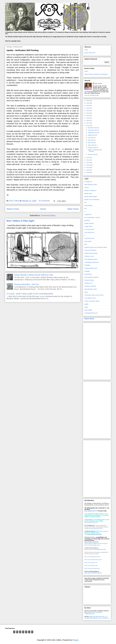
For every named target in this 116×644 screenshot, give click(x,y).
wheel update (88, 310)
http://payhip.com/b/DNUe (96, 528)
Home (43, 209)
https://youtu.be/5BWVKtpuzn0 (93, 573)
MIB (86, 244)
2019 (88, 118)
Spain (86, 292)
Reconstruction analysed (91, 277)
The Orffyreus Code (90, 298)
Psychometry (88, 274)
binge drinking (88, 205)
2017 (88, 123)
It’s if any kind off (89, 229)
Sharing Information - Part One (27, 284)
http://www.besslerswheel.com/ (92, 557)
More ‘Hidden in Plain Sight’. (21, 221)
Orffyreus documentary (91, 253)
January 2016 (92, 154)
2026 (88, 101)
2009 (88, 172)
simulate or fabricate (90, 286)
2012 (88, 165)
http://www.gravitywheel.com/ (92, 568)
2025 (88, 103)
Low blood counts (89, 238)
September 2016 (93, 133)
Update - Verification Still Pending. (23, 50)
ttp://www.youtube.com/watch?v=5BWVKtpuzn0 (93, 613)
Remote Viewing (89, 280)
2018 (88, 121)
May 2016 (91, 140)
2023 (88, 108)
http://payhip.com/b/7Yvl (91, 511)
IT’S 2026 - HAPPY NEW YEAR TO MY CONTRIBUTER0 (30, 294)
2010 (88, 170)
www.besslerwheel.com (91, 313)
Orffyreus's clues (89, 256)
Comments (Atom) (48, 215)
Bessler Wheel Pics (90, 53)
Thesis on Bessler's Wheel (92, 301)
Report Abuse (89, 319)
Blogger (76, 640)
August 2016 (92, 135)
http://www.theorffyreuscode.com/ (93, 560)
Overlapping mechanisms (92, 262)
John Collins (98, 83)
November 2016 (93, 130)
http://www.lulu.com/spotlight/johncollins (95, 549)
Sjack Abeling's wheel (91, 289)
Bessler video (88, 194)
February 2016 (92, 148)
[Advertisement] (97, 351)
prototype (87, 271)
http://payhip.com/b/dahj (95, 534)
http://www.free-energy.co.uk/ (92, 545)
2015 (88, 158)
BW (86, 208)
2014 (88, 160)
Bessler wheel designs (91, 197)
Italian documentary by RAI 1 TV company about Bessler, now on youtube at (97, 617)
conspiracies (88, 214)
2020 (88, 116)
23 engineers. (88, 182)
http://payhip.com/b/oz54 (91, 523)
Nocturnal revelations (90, 250)
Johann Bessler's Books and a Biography (96, 74)
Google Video (88, 226)
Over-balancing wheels (91, 259)
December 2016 (93, 128)
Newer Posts (13, 209)
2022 (88, 111)
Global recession (89, 223)
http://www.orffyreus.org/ (91, 565)
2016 (88, 126)
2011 (88, 167)
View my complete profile (91, 95)
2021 (88, 113)
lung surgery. (88, 241)
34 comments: (45, 201)
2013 (88, 163)
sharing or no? (89, 283)
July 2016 (91, 138)
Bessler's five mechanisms (92, 200)
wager (86, 307)
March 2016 (91, 145)
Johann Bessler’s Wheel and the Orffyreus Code (34, 275)
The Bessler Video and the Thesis (94, 295)
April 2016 (91, 143)
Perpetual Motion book (91, 268)
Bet (85, 203)
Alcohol (87, 188)
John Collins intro (89, 232)
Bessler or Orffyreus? (90, 190)
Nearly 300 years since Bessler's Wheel (96, 247)
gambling (87, 220)
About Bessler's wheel (91, 185)
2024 (88, 106)
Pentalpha (87, 265)
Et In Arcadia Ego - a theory (92, 217)
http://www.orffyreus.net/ (91, 563)
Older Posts (73, 209)
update (86, 304)
